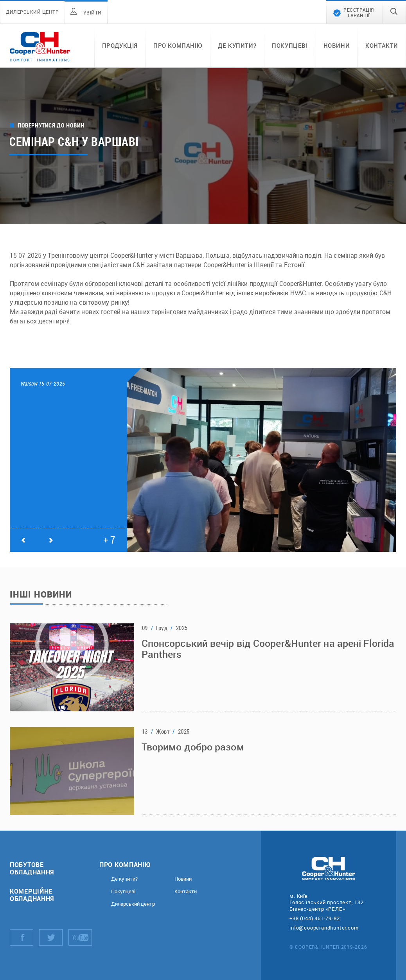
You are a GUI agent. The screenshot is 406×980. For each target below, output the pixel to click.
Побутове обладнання (32, 868)
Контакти (382, 45)
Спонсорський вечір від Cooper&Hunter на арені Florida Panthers (268, 649)
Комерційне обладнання (32, 895)
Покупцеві (290, 45)
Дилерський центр (133, 904)
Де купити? (237, 45)
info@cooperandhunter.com (324, 928)
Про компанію (178, 45)
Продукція (120, 45)
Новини (337, 45)
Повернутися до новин (51, 125)
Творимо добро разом (193, 747)
